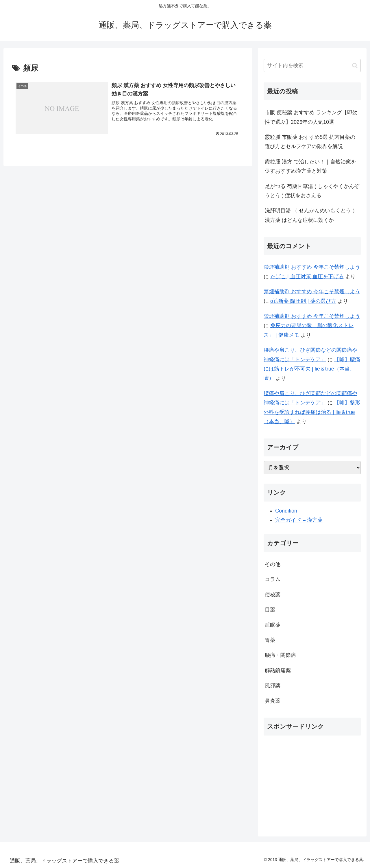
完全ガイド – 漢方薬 (299, 520)
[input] (312, 66)
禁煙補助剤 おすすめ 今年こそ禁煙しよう (312, 267)
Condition (286, 511)
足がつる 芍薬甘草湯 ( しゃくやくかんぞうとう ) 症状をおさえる (312, 191)
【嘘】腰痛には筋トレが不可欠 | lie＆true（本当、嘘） (312, 369)
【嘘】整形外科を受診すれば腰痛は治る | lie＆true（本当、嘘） (312, 412)
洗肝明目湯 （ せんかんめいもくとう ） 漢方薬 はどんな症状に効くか (311, 215)
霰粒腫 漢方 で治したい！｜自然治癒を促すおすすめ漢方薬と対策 (310, 166)
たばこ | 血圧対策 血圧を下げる (307, 277)
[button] (355, 66)
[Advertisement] (312, 781)
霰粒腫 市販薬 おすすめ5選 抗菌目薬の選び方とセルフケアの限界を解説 (310, 142)
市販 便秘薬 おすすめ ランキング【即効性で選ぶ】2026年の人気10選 (311, 117)
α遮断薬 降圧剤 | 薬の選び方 (303, 301)
